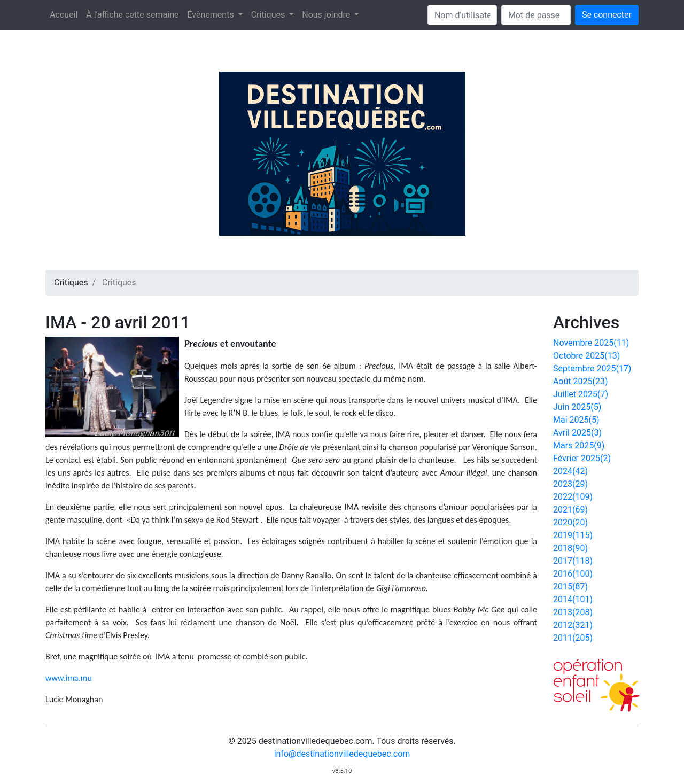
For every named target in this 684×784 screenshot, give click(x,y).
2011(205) (573, 638)
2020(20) (570, 522)
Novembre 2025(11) (591, 343)
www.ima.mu (69, 678)
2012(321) (573, 625)
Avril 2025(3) (577, 433)
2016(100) (573, 574)
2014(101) (573, 599)
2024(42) (570, 471)
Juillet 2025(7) (581, 394)
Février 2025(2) (582, 458)
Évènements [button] (211, 15)
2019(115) (573, 535)
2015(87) (570, 587)
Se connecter (607, 15)
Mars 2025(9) (579, 445)
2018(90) (570, 548)
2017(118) (573, 561)
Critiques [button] (269, 15)
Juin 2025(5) (577, 407)
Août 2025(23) (581, 381)
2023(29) (570, 484)
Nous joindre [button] (327, 15)
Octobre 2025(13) (586, 356)
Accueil (64, 15)
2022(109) (573, 497)
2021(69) (570, 510)
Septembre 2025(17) (592, 368)
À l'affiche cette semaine (132, 15)
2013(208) (573, 612)
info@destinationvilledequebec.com (342, 754)
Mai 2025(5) (576, 420)
